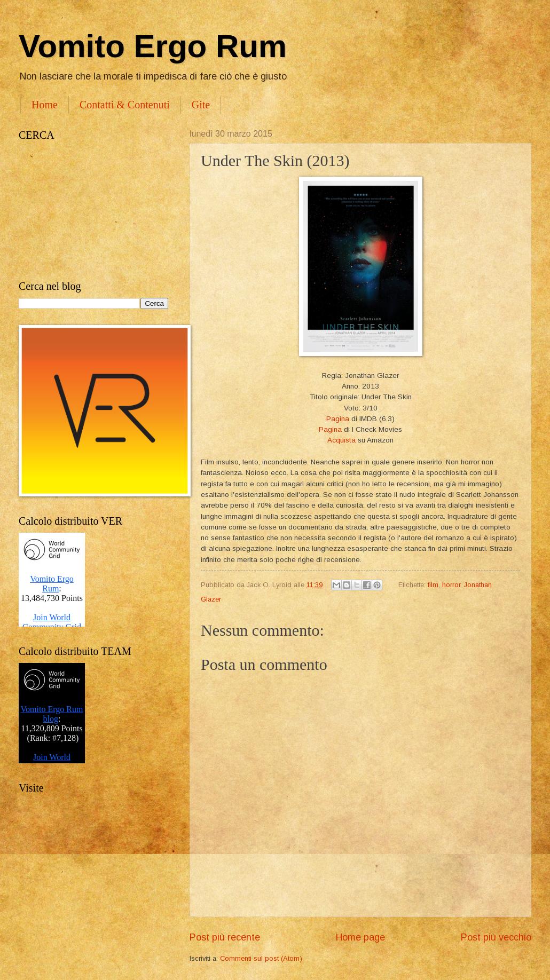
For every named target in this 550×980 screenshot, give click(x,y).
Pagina (338, 419)
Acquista (341, 440)
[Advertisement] (93, 211)
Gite (201, 105)
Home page (360, 937)
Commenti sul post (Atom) (261, 958)
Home (45, 105)
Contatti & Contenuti (125, 105)
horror (451, 585)
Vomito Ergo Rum (153, 46)
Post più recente (225, 937)
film (433, 585)
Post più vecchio (496, 937)
